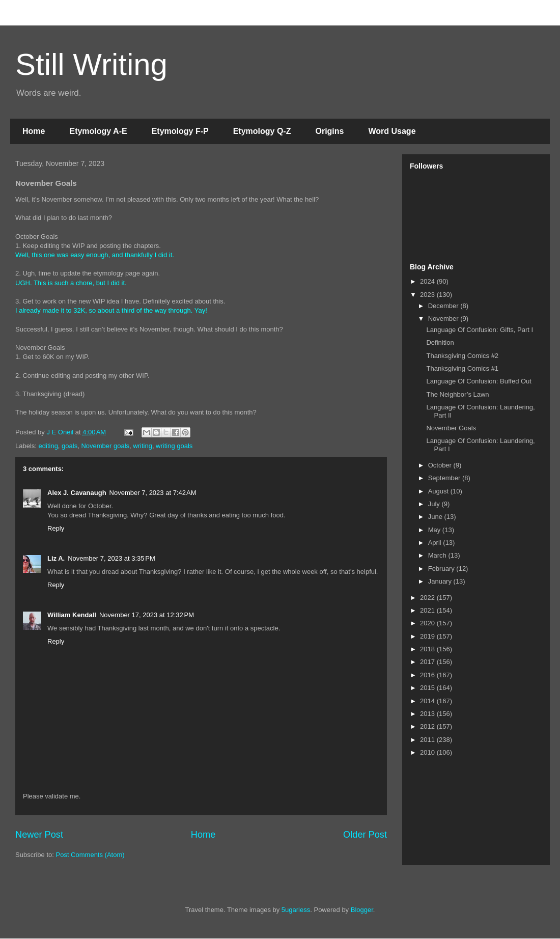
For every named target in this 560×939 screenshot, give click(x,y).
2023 (428, 295)
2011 (428, 740)
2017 (428, 662)
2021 (428, 610)
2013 (428, 714)
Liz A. (56, 558)
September (445, 478)
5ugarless (296, 910)
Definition (440, 342)
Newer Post (39, 835)
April (436, 543)
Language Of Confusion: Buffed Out (479, 381)
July (435, 504)
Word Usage (392, 131)
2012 (428, 726)
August (439, 491)
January (441, 581)
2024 (428, 281)
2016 (428, 675)
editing (48, 446)
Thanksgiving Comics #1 (462, 368)
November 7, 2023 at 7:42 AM (153, 493)
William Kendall (72, 615)
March (438, 555)
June (436, 517)
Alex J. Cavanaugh (77, 493)
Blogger (362, 910)
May (435, 530)
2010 (428, 752)
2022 (428, 598)
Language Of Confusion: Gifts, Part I (480, 330)
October (441, 465)
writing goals (174, 446)
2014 (428, 701)
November (444, 319)
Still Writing (91, 64)
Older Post (365, 835)
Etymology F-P (180, 131)
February (442, 569)
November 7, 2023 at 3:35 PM (111, 558)
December (444, 306)
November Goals (451, 428)
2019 (428, 636)
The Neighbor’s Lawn (457, 394)
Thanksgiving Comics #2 (462, 356)
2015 (428, 688)
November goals (105, 446)
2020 (428, 623)
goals (69, 446)
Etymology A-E (98, 131)
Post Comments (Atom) (90, 855)
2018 (428, 649)
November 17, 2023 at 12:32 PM (147, 615)
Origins (329, 131)
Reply (56, 528)
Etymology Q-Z (262, 131)
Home (34, 131)
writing (143, 446)
